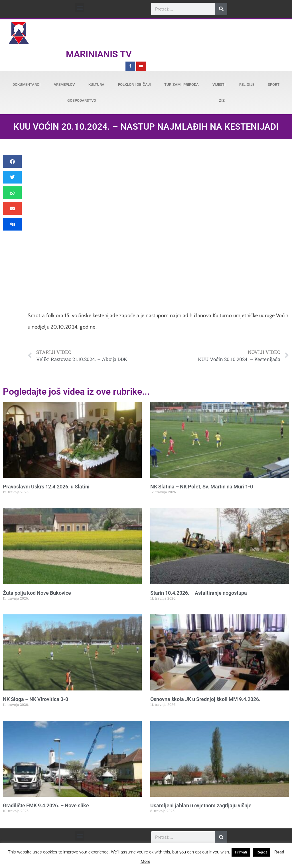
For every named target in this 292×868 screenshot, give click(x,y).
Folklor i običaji (134, 84)
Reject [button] (262, 852)
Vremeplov (64, 84)
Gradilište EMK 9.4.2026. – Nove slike (46, 805)
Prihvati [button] (241, 852)
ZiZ (222, 100)
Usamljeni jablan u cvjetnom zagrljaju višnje (201, 805)
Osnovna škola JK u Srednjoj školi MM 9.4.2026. (205, 699)
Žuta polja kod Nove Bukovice (37, 593)
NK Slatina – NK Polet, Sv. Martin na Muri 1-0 (202, 487)
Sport (274, 84)
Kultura (96, 84)
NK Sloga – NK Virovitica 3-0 (36, 699)
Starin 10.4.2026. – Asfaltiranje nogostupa (199, 593)
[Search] (221, 9)
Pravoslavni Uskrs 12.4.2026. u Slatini (46, 487)
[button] (80, 8)
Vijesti (219, 84)
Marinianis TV (99, 54)
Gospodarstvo (82, 100)
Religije (247, 84)
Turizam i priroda (182, 84)
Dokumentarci (27, 84)
